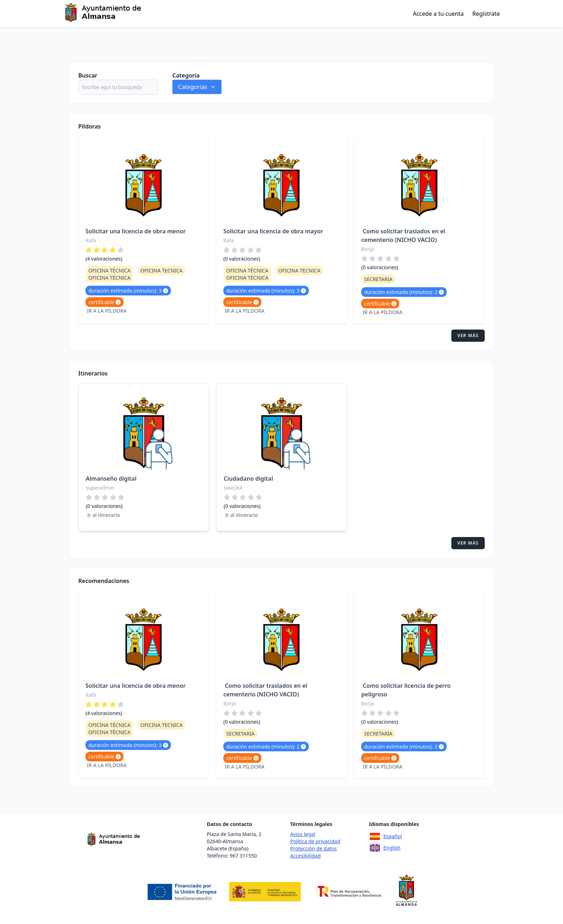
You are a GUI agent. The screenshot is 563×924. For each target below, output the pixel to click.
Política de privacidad (315, 841)
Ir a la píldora (107, 311)
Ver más (468, 335)
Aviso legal (303, 834)
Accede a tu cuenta (438, 14)
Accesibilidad (305, 856)
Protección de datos (313, 848)
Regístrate (486, 14)
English (385, 848)
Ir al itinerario (104, 515)
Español (386, 836)
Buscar (88, 75)
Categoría (186, 75)
